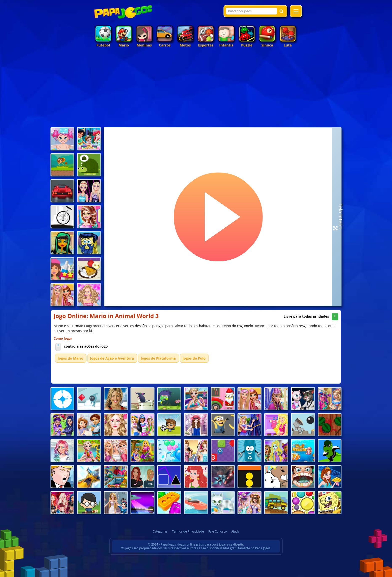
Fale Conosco (217, 531)
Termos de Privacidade (188, 531)
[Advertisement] (196, 88)
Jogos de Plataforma (158, 358)
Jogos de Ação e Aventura (112, 358)
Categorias (160, 531)
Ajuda (235, 531)
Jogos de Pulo (194, 358)
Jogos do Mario (71, 358)
